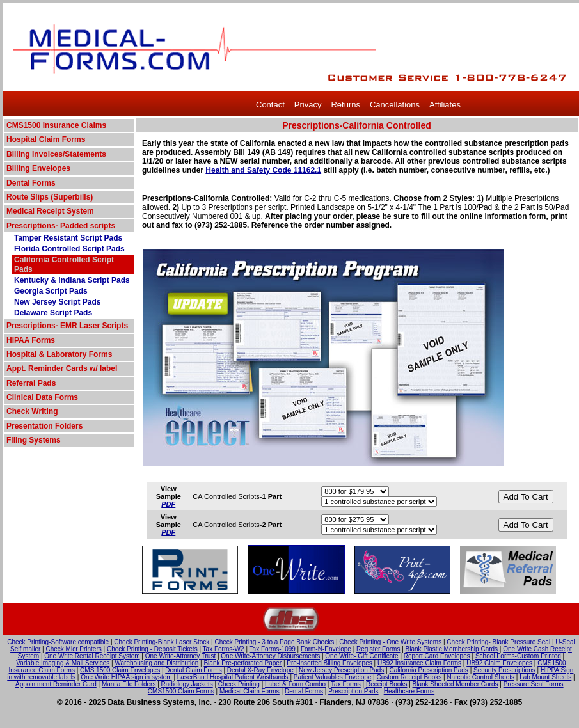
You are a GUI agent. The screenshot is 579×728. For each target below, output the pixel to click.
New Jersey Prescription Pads (341, 670)
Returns (345, 105)
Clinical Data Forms (42, 397)
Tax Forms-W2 (224, 649)
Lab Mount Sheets (545, 677)
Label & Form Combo (295, 684)
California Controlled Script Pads (64, 265)
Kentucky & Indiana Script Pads (72, 280)
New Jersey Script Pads (57, 302)
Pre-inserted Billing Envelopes (329, 663)
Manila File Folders (129, 684)
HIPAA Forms (31, 340)
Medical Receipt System (50, 211)
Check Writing (32, 411)
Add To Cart (526, 497)
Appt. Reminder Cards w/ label (62, 368)
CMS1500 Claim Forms (181, 691)
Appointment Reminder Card (56, 684)
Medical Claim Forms (250, 691)
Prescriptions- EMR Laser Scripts (67, 326)
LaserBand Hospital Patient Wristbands (233, 677)
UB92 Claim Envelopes (499, 663)
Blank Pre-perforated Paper (242, 663)
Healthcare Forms (409, 691)
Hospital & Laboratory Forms (59, 354)
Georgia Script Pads (51, 291)
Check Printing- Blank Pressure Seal (498, 642)
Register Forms (378, 649)
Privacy (308, 105)
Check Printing (239, 684)
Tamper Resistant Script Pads (68, 238)
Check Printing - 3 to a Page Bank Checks (274, 642)
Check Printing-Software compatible (58, 642)
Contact (270, 105)
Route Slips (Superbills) (50, 197)
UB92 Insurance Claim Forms (419, 663)
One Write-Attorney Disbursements (270, 656)
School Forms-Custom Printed (518, 656)
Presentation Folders (44, 426)
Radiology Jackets (187, 684)
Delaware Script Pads (53, 313)
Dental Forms (31, 183)
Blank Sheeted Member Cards (456, 684)
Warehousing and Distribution (156, 663)
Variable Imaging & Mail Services (63, 663)
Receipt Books (386, 684)
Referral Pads (31, 383)
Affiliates (445, 105)
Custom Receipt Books (409, 677)
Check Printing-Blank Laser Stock (162, 642)
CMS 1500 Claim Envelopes (120, 670)
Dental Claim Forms (193, 670)
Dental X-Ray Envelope (260, 670)
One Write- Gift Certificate (361, 656)
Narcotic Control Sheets (480, 677)
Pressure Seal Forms (534, 684)
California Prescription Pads (428, 670)
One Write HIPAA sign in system (126, 677)
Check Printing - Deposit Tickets (152, 649)
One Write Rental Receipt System (92, 656)
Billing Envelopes (38, 168)
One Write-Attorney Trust (180, 656)
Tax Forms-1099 (273, 649)
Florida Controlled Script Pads (69, 249)
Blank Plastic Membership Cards (452, 649)
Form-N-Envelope (326, 649)
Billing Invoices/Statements (56, 154)
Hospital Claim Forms (46, 139)
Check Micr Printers (74, 649)
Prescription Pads (353, 691)
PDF (168, 504)
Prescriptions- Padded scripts (61, 226)
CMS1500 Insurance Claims (56, 125)
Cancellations (395, 105)
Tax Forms (346, 684)
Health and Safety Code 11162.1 (263, 170)
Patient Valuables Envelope (333, 677)
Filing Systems (34, 440)
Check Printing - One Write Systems (390, 642)
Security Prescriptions (504, 670)
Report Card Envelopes (437, 656)
